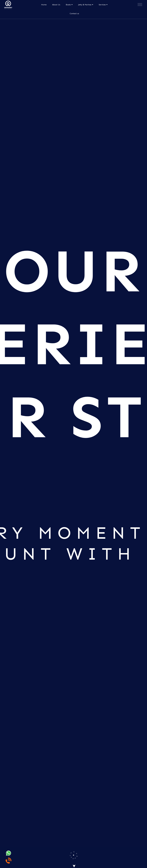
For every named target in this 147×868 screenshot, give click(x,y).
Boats (69, 5)
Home (44, 5)
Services (103, 5)
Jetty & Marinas (86, 5)
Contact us (74, 14)
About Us (56, 5)
